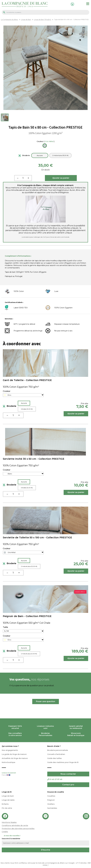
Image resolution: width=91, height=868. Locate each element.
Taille (5, 627)
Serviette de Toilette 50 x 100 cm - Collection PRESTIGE (37, 538)
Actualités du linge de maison (15, 758)
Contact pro (68, 785)
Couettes (51, 796)
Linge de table (8, 800)
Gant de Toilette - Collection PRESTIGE (27, 380)
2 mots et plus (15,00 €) (60, 155)
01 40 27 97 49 (55, 779)
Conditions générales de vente (15, 825)
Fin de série (7, 808)
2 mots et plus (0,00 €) (29, 654)
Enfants (5, 804)
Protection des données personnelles (18, 829)
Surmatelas (52, 808)
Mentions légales (9, 822)
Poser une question (46, 701)
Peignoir (51, 800)
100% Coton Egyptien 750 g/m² (21, 387)
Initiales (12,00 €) (27, 409)
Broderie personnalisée (58, 750)
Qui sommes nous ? (10, 746)
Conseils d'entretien (56, 754)
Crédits (5, 832)
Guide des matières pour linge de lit (63, 762)
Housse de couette (56, 792)
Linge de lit (7, 792)
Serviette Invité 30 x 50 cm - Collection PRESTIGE (34, 459)
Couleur (46, 141)
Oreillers (51, 804)
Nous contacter (68, 774)
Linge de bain (8, 796)
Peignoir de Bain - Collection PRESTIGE (27, 616)
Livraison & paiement (23, 774)
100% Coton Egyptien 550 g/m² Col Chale (27, 623)
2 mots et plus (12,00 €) (29, 566)
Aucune (40, 155)
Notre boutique (8, 762)
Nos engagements (10, 750)
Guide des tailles (55, 758)
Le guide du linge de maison (14, 754)
